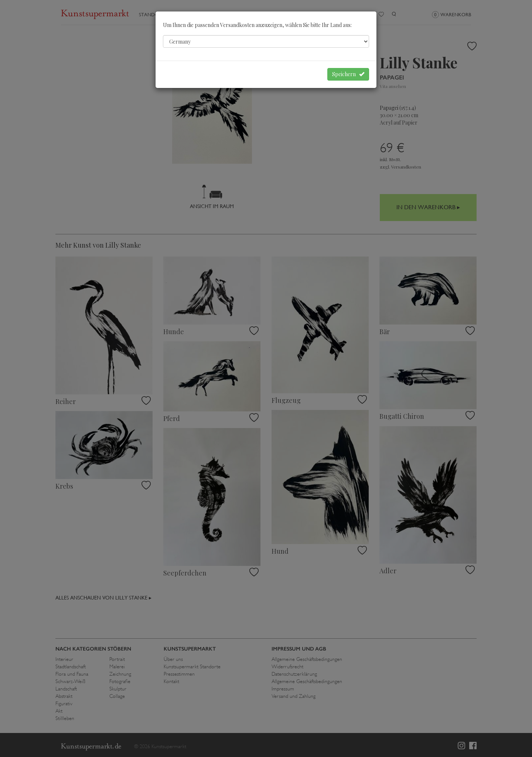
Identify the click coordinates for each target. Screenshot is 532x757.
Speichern (348, 74)
